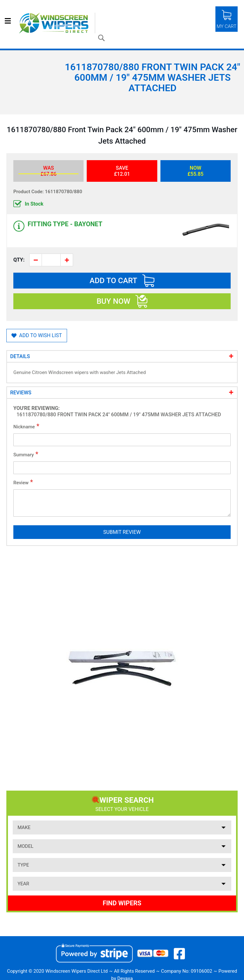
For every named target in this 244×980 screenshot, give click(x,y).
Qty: (19, 260)
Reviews (21, 393)
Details (20, 356)
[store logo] (57, 23)
